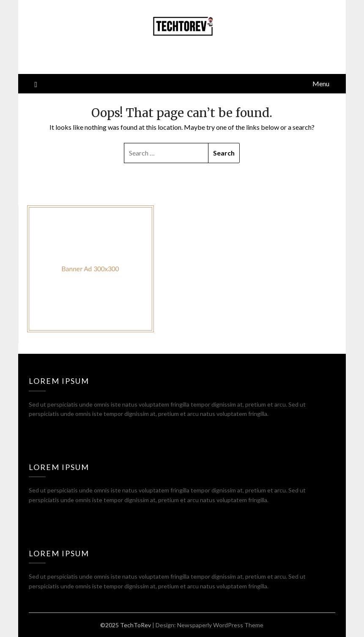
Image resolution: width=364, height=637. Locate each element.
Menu (321, 83)
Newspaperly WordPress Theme (220, 625)
